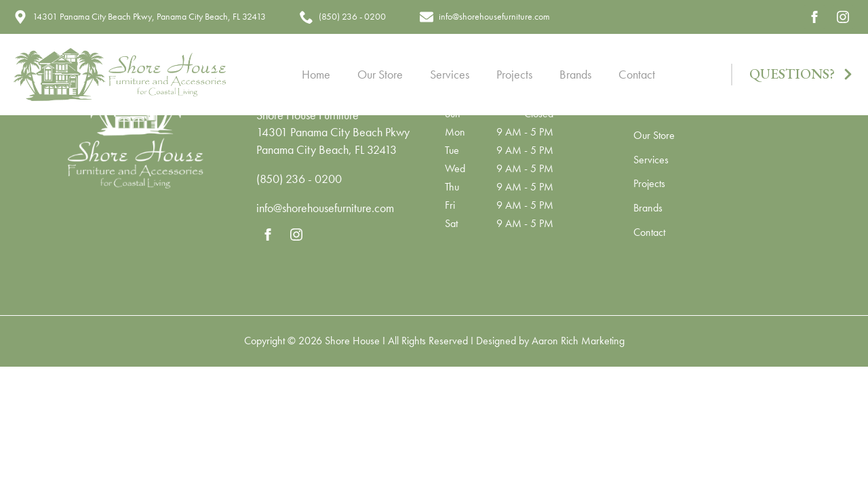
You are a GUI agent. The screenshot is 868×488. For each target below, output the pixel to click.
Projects (514, 74)
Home (316, 74)
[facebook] (814, 17)
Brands (575, 74)
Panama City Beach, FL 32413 (327, 149)
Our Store (380, 74)
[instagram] (843, 17)
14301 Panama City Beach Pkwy (333, 132)
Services (450, 74)
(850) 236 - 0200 (299, 179)
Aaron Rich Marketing (578, 341)
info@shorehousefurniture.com (325, 208)
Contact (637, 74)
